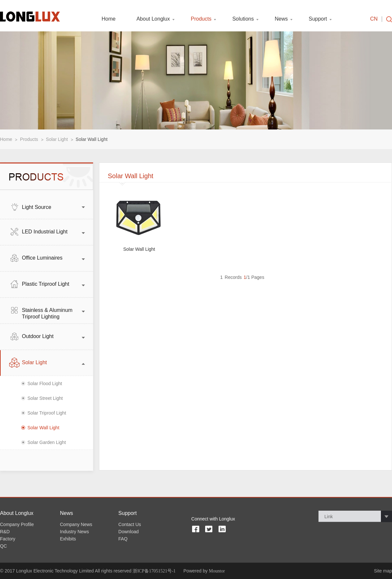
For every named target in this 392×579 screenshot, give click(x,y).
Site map (383, 571)
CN (374, 19)
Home (109, 19)
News (281, 19)
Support (318, 19)
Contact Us (130, 524)
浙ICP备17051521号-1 (154, 571)
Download (128, 532)
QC (3, 546)
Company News (76, 524)
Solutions (243, 19)
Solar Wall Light (92, 139)
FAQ (123, 539)
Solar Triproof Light (47, 413)
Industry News (75, 532)
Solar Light (57, 139)
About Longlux (153, 19)
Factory (8, 539)
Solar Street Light (45, 398)
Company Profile (17, 524)
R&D (5, 532)
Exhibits (68, 539)
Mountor (217, 571)
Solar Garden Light (47, 442)
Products (201, 19)
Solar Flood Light (45, 383)
